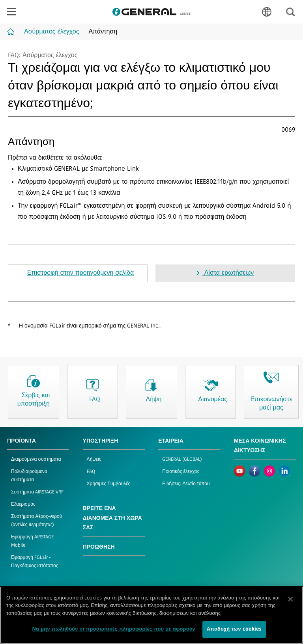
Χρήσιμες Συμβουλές (109, 484)
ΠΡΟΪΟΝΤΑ (22, 441)
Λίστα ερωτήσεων (228, 273)
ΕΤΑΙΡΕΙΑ (171, 441)
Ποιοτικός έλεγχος (181, 472)
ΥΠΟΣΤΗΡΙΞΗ (101, 441)
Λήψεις (94, 460)
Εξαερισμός (23, 504)
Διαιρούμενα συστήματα (36, 460)
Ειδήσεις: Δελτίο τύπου (186, 484)
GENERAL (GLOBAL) (182, 460)
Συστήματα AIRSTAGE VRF (37, 492)
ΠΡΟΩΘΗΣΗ (99, 547)
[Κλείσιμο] (290, 599)
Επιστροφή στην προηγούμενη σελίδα (80, 273)
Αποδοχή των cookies (234, 630)
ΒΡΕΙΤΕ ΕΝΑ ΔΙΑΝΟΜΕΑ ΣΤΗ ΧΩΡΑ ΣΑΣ (112, 518)
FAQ (91, 472)
